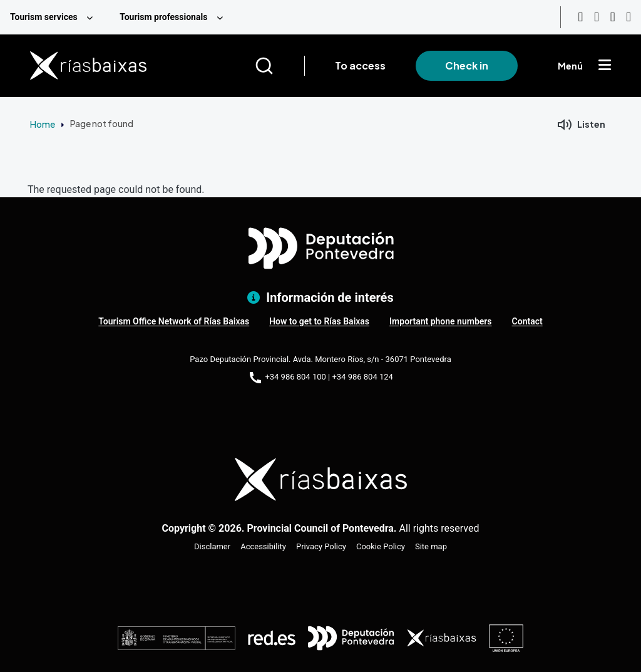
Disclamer (212, 546)
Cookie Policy (381, 546)
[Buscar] (279, 66)
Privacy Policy (321, 546)
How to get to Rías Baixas (319, 321)
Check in (467, 65)
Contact (527, 321)
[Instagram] (597, 17)
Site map (431, 546)
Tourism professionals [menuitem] (163, 17)
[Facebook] (613, 17)
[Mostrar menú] (605, 66)
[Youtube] (580, 17)
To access (360, 65)
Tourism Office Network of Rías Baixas (174, 321)
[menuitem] (55, 17)
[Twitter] (628, 17)
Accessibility (263, 546)
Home (43, 124)
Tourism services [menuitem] (44, 17)
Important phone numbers (440, 321)
